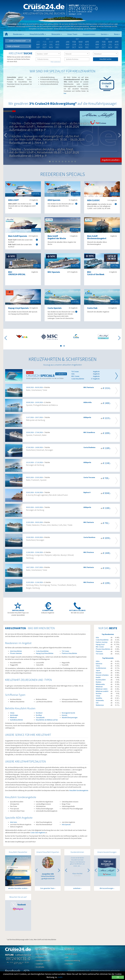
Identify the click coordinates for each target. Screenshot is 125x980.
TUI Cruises (65, 651)
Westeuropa (100, 705)
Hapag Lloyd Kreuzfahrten (45, 653)
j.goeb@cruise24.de (48, 879)
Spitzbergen (14, 715)
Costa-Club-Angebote (38, 833)
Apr (57, 42)
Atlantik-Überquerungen (70, 718)
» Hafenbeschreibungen (43, 961)
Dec (57, 47)
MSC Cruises (100, 647)
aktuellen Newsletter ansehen (18, 888)
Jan (68, 42)
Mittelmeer (13, 718)
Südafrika (99, 698)
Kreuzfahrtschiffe (38, 34)
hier (65, 93)
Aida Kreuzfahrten (16, 651)
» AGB (66, 957)
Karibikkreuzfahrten (16, 720)
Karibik (98, 677)
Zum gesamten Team (47, 888)
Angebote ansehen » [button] (111, 160)
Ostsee (12, 713)
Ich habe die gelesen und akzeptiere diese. (17, 872)
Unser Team (72, 34)
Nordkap (39, 715)
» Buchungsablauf (41, 954)
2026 (48, 39)
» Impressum (69, 964)
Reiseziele (57, 34)
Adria (98, 661)
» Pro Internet (39, 957)
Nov (51, 47)
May (38, 45)
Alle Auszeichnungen (106, 888)
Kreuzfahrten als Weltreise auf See (47, 720)
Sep (38, 47)
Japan (98, 670)
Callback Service (88, 5)
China (98, 666)
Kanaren (65, 715)
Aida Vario (13, 822)
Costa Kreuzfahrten (42, 651)
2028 (107, 39)
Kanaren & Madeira (102, 675)
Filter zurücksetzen (56, 62)
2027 (77, 39)
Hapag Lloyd (100, 644)
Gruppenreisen (89, 34)
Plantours (99, 651)
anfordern (18, 878)
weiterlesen (77, 888)
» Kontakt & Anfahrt (71, 954)
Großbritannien (101, 668)
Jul (51, 45)
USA (97, 703)
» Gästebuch (39, 964)
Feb (74, 42)
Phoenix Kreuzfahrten (103, 649)
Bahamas (99, 664)
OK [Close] (118, 977)
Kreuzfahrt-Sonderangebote (79, 790)
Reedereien (19, 34)
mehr (60, 977)
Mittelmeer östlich (102, 689)
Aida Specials (66, 825)
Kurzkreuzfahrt (101, 680)
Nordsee (99, 693)
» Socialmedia (39, 967)
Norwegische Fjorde (68, 713)
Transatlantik (40, 718)
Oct (44, 47)
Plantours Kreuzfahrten (69, 653)
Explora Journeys (102, 642)
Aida (97, 637)
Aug (57, 45)
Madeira (99, 682)
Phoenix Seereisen (16, 653)
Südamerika (100, 700)
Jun (44, 45)
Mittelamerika (100, 684)
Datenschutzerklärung (21, 871)
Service (105, 34)
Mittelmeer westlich (102, 691)
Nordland (39, 713)
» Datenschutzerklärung (72, 961)
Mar (81, 42)
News (117, 34)
